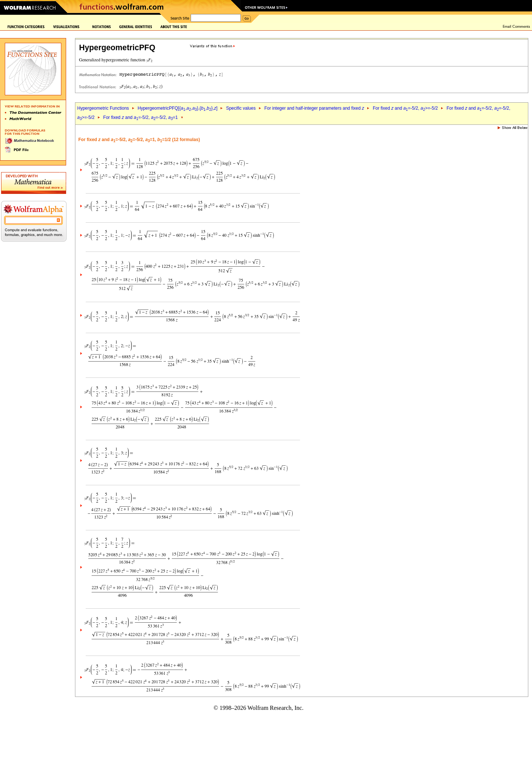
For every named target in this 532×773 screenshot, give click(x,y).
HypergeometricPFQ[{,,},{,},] (177, 108)
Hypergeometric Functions (103, 108)
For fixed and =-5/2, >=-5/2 (405, 108)
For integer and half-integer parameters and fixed (314, 108)
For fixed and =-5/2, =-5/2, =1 (140, 117)
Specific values (241, 108)
